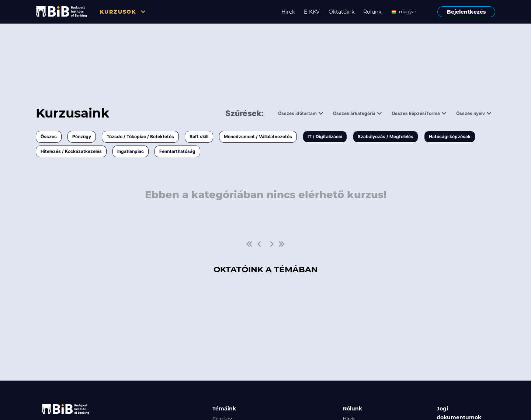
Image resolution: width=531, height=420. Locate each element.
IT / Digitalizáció (325, 136)
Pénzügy (82, 136)
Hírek (288, 12)
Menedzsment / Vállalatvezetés (258, 136)
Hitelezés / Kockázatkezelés (71, 151)
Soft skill (199, 136)
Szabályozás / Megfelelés (386, 136)
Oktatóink (341, 12)
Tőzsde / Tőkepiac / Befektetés (140, 136)
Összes (49, 136)
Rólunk (372, 12)
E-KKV (312, 12)
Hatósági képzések (450, 136)
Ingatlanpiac (131, 151)
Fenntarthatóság (177, 151)
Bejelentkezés (466, 12)
